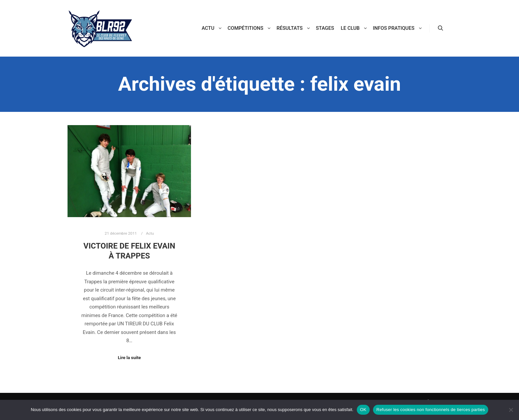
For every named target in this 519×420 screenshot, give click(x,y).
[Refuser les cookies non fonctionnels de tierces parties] (511, 410)
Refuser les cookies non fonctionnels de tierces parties (431, 410)
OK (363, 410)
